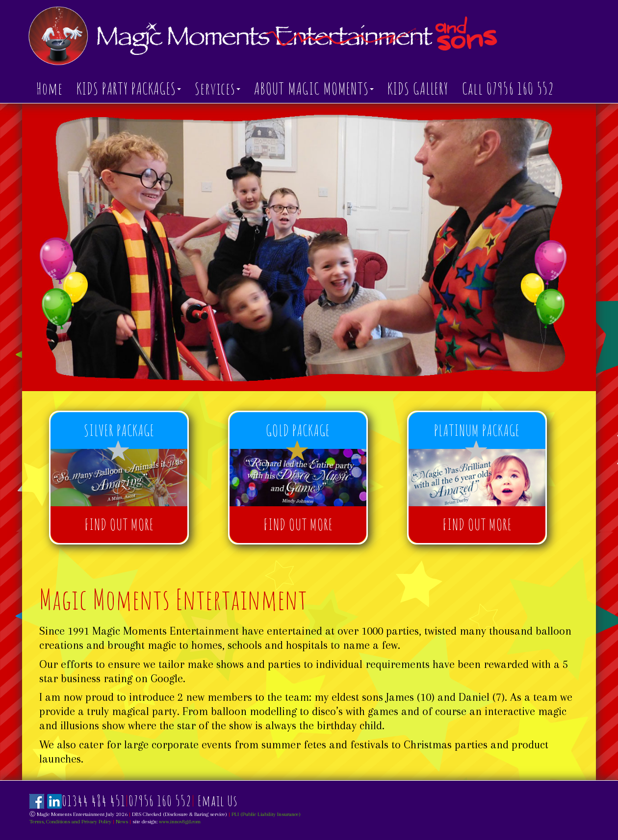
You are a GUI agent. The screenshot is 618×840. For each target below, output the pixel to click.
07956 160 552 (160, 801)
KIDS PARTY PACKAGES (129, 88)
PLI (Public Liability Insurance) (266, 814)
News (122, 822)
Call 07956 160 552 (508, 88)
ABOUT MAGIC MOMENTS (314, 88)
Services (218, 88)
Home (50, 88)
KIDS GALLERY (418, 88)
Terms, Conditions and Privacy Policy (70, 822)
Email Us (218, 801)
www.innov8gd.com (180, 822)
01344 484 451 (94, 801)
